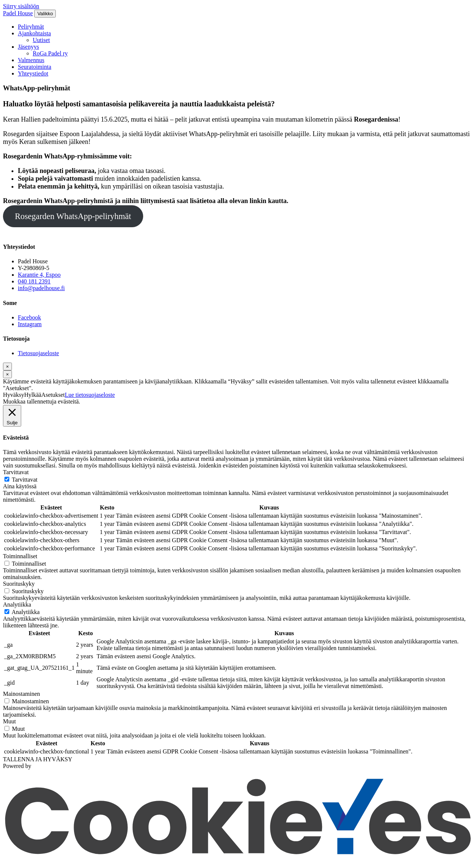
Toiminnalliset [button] (20, 556)
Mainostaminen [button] (22, 694)
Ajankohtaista (34, 33)
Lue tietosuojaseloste (90, 395)
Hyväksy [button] (14, 395)
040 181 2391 (34, 281)
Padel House (18, 13)
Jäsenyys (28, 47)
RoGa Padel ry (50, 53)
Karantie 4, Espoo (39, 275)
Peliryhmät (31, 27)
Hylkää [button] (33, 395)
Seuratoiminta (35, 67)
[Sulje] (7, 367)
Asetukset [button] (53, 395)
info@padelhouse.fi (41, 288)
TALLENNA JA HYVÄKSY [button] (38, 759)
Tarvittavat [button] (16, 472)
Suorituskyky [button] (19, 584)
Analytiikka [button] (17, 605)
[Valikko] (45, 14)
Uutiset (41, 40)
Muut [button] (9, 721)
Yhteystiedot (33, 73)
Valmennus (31, 60)
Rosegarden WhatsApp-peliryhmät (73, 216)
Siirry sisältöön (21, 6)
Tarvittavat (25, 480)
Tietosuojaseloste (38, 353)
